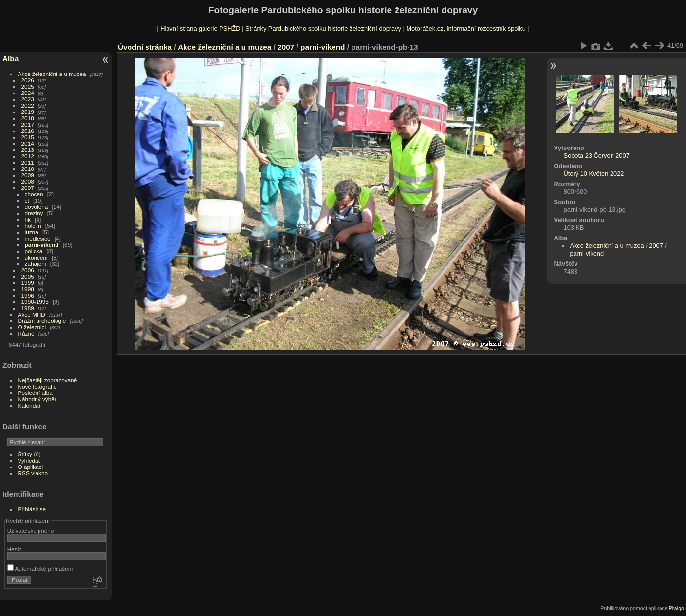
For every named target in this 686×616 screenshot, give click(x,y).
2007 (28, 188)
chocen (34, 194)
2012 (28, 156)
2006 (28, 270)
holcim (33, 226)
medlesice (38, 238)
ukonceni (36, 257)
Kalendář (29, 405)
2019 (28, 112)
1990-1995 (35, 302)
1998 (28, 289)
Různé (26, 333)
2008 (28, 181)
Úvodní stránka (145, 47)
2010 (28, 169)
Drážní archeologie (42, 321)
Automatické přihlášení (40, 569)
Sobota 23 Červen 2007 (597, 156)
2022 (28, 105)
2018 (28, 118)
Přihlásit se (32, 509)
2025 (28, 86)
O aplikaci (31, 467)
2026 (28, 80)
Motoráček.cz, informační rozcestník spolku (466, 28)
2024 (28, 93)
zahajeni (36, 264)
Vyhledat (29, 460)
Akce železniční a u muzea (52, 74)
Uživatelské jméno (30, 531)
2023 (28, 99)
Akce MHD (32, 314)
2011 (28, 162)
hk (28, 219)
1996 (28, 295)
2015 (28, 137)
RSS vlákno (33, 473)
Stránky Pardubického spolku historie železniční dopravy (323, 28)
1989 (28, 308)
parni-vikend (42, 245)
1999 (28, 283)
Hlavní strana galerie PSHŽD (200, 28)
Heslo (15, 549)
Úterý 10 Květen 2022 (594, 174)
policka (34, 251)
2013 (28, 150)
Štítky (25, 454)
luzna (32, 232)
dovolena (37, 207)
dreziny (34, 213)
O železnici (32, 327)
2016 (28, 131)
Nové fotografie (37, 386)
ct (27, 200)
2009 (28, 175)
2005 (28, 276)
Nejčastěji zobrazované (48, 380)
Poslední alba (35, 393)
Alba (10, 59)
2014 (28, 143)
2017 (28, 124)
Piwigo (677, 608)
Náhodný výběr (37, 399)
